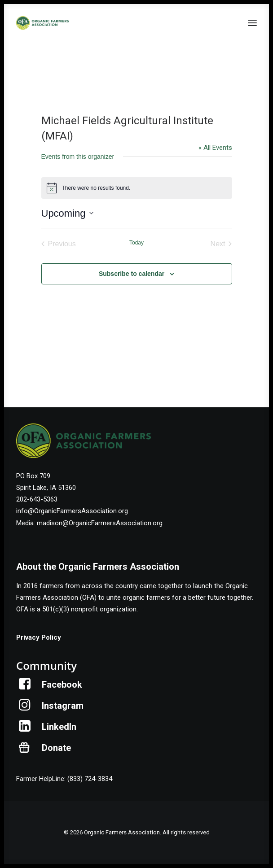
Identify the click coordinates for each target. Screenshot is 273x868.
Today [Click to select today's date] (136, 243)
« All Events (215, 148)
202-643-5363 (37, 499)
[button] (252, 23)
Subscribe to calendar (132, 274)
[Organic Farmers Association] (42, 23)
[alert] (137, 188)
